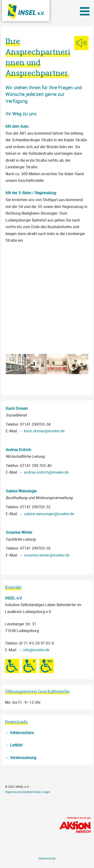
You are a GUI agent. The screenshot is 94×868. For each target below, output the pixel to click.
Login (46, 792)
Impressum (13, 792)
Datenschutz (32, 792)
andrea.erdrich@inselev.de (46, 472)
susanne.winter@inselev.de (47, 555)
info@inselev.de (36, 650)
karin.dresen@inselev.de (44, 431)
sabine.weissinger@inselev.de (49, 514)
